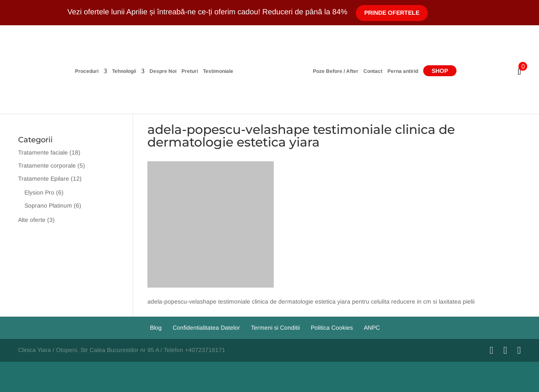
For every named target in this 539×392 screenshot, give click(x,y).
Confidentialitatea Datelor (206, 328)
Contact (373, 71)
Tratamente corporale (47, 165)
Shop (440, 71)
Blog (156, 328)
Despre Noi (163, 71)
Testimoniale (218, 71)
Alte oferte (32, 220)
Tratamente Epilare (44, 179)
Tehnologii (124, 71)
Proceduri (87, 71)
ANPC (372, 328)
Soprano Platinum (48, 205)
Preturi (190, 71)
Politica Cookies (332, 328)
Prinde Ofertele (392, 13)
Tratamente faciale (43, 152)
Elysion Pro (39, 192)
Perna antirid (403, 71)
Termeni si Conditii (275, 328)
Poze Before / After (336, 71)
